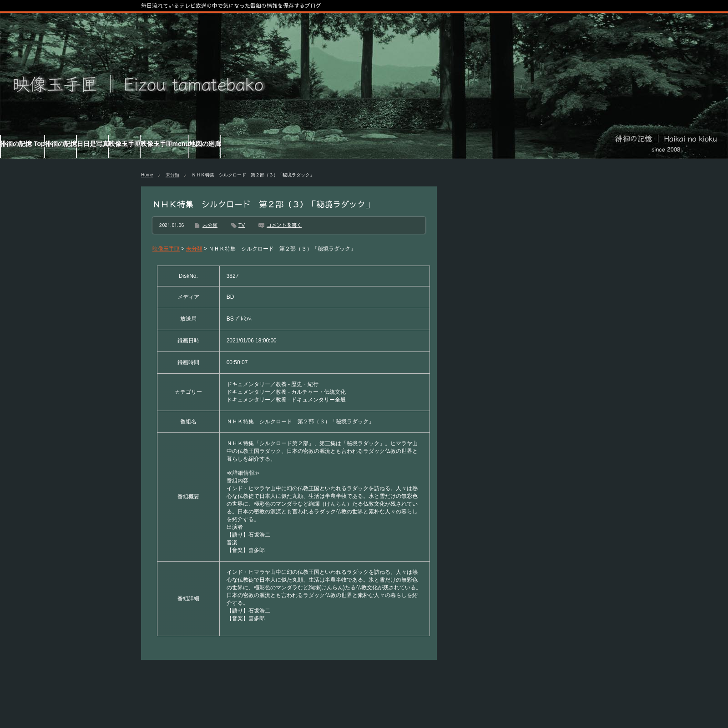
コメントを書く (284, 225)
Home (147, 175)
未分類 (172, 175)
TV (242, 225)
